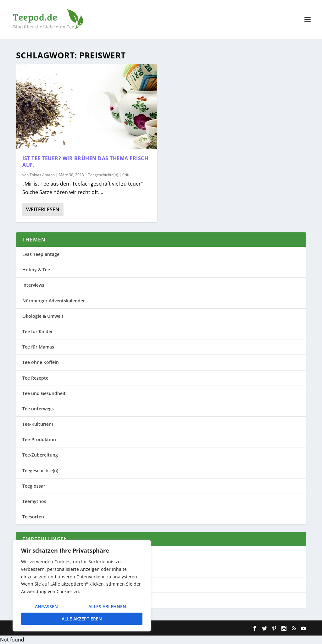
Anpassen (46, 606)
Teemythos (34, 501)
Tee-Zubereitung (40, 455)
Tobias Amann (42, 175)
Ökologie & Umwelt (43, 316)
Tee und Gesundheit (44, 393)
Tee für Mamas (38, 347)
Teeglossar (34, 486)
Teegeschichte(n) (103, 175)
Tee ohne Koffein (41, 362)
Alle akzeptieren (82, 619)
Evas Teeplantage (41, 254)
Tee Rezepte (35, 378)
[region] (82, 586)
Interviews (33, 285)
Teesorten (33, 517)
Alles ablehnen (107, 606)
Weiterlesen (43, 209)
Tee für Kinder (38, 331)
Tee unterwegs (38, 409)
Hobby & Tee (36, 270)
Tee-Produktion (39, 439)
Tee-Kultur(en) (38, 424)
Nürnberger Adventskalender (54, 301)
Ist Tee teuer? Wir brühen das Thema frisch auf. (85, 162)
